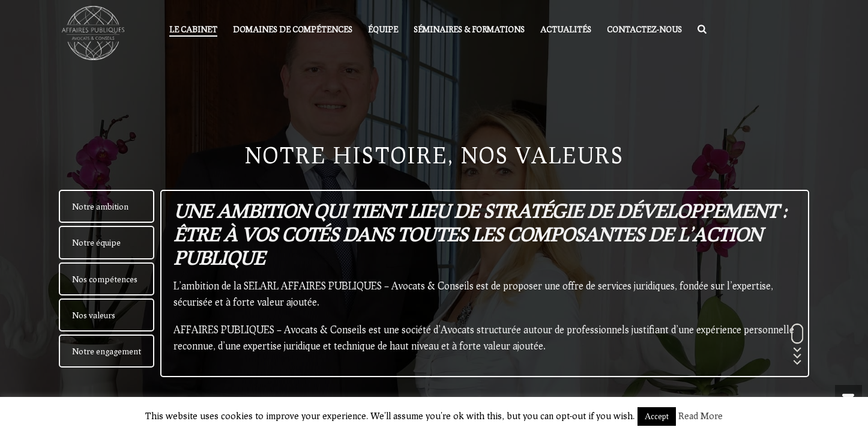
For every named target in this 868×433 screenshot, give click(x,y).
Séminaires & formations (469, 29)
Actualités (566, 29)
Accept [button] (657, 416)
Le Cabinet (193, 29)
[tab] (107, 206)
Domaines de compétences (293, 29)
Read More (701, 416)
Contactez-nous (644, 29)
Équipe (383, 29)
